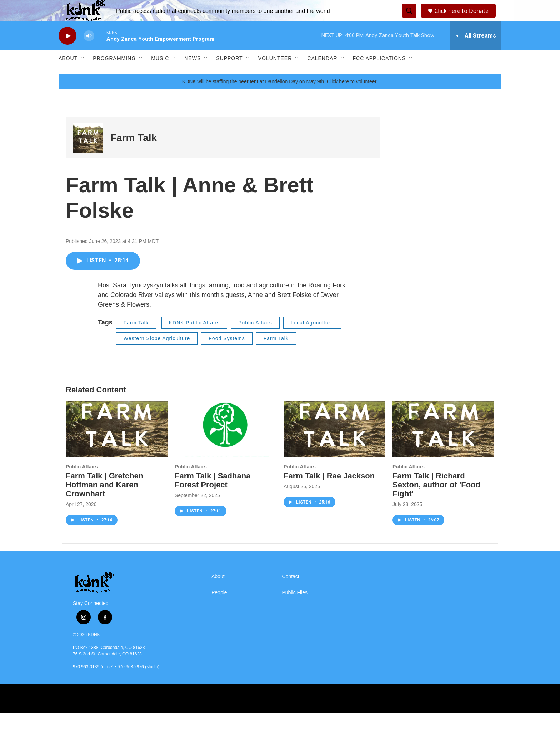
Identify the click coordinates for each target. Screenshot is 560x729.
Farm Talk (134, 154)
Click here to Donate (464, 19)
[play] (67, 52)
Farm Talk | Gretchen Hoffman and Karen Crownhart (104, 501)
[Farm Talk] (88, 154)
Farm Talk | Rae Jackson (329, 492)
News (192, 74)
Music (160, 74)
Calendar (322, 74)
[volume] (89, 52)
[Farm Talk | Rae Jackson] (334, 445)
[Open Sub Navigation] (83, 74)
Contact (291, 593)
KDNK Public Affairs (194, 339)
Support (229, 74)
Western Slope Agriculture (157, 354)
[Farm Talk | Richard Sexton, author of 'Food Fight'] (443, 445)
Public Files (295, 609)
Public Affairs (255, 339)
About (68, 74)
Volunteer (275, 74)
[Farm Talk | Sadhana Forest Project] (226, 445)
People (219, 609)
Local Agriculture (312, 339)
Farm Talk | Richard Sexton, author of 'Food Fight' (436, 501)
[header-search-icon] (408, 19)
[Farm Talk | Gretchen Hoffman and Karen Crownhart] (117, 445)
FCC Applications (379, 74)
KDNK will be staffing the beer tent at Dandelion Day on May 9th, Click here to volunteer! (280, 98)
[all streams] (476, 52)
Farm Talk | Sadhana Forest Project (212, 496)
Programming (114, 74)
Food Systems (227, 354)
